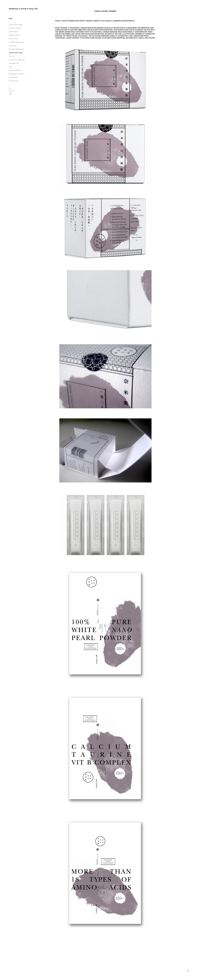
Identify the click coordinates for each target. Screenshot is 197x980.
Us (10, 88)
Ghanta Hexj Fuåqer (16, 25)
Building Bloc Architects (17, 74)
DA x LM (12, 56)
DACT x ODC (13, 39)
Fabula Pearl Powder (16, 53)
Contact (11, 91)
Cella (10, 67)
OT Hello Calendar (15, 28)
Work (11, 19)
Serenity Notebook (15, 70)
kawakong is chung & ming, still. (23, 9)
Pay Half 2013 (14, 81)
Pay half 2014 (13, 77)
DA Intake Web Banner (16, 49)
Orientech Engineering (16, 42)
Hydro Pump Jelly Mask (17, 60)
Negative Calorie (14, 35)
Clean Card (13, 46)
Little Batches (13, 32)
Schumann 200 (14, 63)
